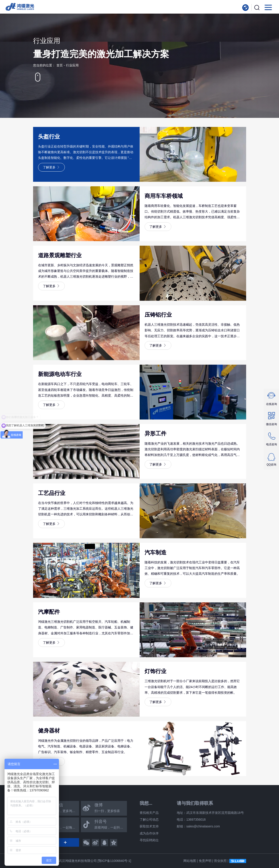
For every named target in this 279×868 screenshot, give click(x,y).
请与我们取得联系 (195, 803)
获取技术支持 (149, 826)
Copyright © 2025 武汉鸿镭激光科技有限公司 (65, 861)
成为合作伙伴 (149, 833)
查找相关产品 (149, 813)
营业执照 (220, 861)
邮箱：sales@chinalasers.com (198, 826)
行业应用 (72, 65)
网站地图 (190, 861)
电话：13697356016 (191, 820)
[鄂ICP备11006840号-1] (114, 861)
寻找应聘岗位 (149, 840)
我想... (146, 803)
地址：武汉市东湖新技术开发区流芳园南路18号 (210, 813)
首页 (60, 65)
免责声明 (205, 861)
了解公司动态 (149, 820)
